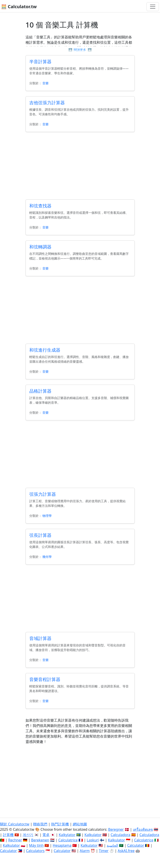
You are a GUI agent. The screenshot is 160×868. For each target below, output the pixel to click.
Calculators (35, 851)
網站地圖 (80, 824)
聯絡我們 (40, 824)
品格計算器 (40, 391)
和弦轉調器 (40, 247)
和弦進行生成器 (45, 350)
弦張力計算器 (43, 494)
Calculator (136, 845)
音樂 (45, 83)
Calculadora (121, 835)
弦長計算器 (40, 535)
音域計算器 (40, 638)
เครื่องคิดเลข (143, 829)
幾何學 (47, 557)
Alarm (85, 851)
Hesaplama (62, 845)
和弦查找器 (40, 206)
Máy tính (36, 845)
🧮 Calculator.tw (19, 7)
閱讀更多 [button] (80, 50)
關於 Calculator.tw (15, 824)
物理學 (47, 516)
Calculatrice (68, 840)
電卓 (46, 835)
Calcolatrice (144, 840)
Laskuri (93, 840)
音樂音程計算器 (45, 679)
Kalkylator (67, 835)
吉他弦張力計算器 (47, 103)
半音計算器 (40, 62)
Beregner (116, 829)
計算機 (8, 835)
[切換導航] (153, 7)
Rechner (15, 840)
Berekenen (40, 840)
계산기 (28, 835)
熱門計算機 (60, 824)
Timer (104, 851)
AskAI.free (126, 851)
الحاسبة (112, 845)
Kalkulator (93, 835)
